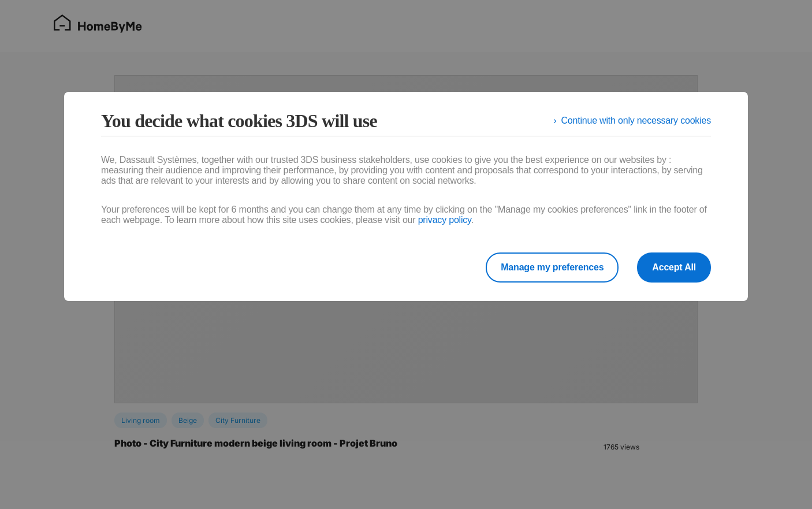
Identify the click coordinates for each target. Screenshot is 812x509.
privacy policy (445, 220)
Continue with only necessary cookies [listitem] (636, 120)
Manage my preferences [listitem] (552, 267)
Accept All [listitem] (674, 267)
